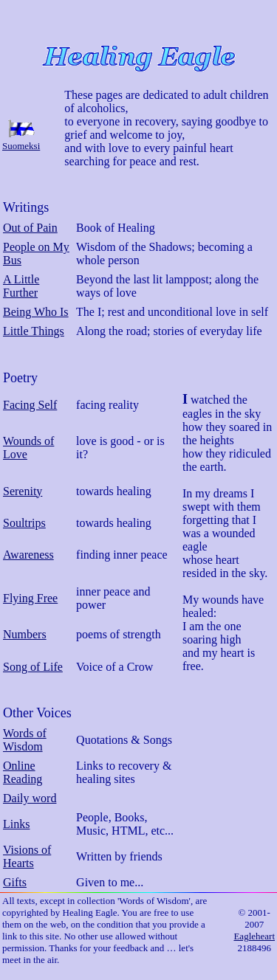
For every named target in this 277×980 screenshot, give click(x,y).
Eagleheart (254, 936)
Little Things (34, 331)
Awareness (28, 555)
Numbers (25, 634)
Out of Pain (30, 228)
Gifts (15, 882)
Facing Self (30, 405)
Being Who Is (36, 312)
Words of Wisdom (25, 740)
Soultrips (24, 523)
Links (16, 824)
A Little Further (21, 286)
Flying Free (30, 598)
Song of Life (33, 667)
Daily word (30, 798)
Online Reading (23, 772)
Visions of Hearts (27, 856)
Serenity (23, 491)
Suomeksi (21, 146)
